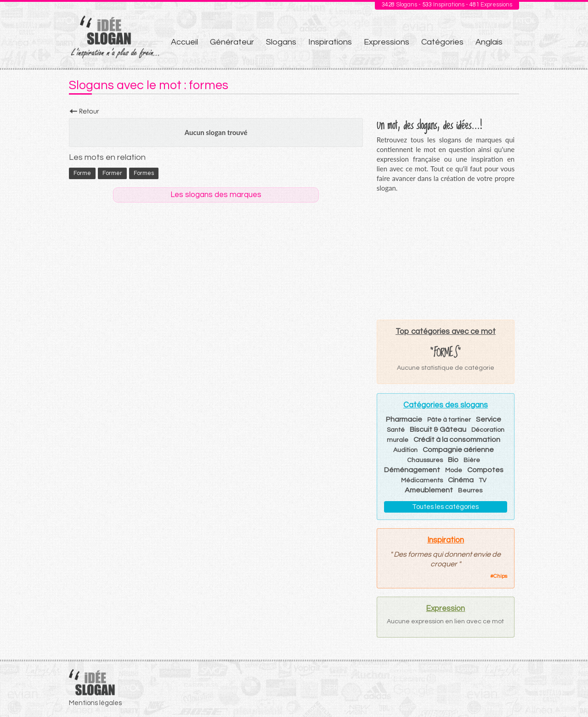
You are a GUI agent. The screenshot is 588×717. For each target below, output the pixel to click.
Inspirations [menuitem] (330, 42)
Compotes (485, 470)
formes (144, 173)
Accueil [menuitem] (184, 42)
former (112, 173)
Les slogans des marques (216, 195)
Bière (472, 460)
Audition (405, 450)
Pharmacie (404, 419)
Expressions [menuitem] (387, 42)
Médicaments (422, 480)
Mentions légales (95, 703)
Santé (396, 430)
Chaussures (425, 460)
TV (483, 480)
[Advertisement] (446, 256)
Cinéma (461, 480)
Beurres (470, 491)
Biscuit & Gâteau (438, 429)
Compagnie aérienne (458, 450)
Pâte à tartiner (449, 420)
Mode (454, 470)
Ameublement (429, 490)
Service (489, 419)
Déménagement (412, 470)
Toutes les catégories (445, 507)
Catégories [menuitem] (442, 42)
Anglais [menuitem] (489, 42)
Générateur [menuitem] (232, 42)
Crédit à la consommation (457, 440)
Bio (453, 460)
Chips (500, 576)
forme (82, 173)
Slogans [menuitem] (281, 42)
